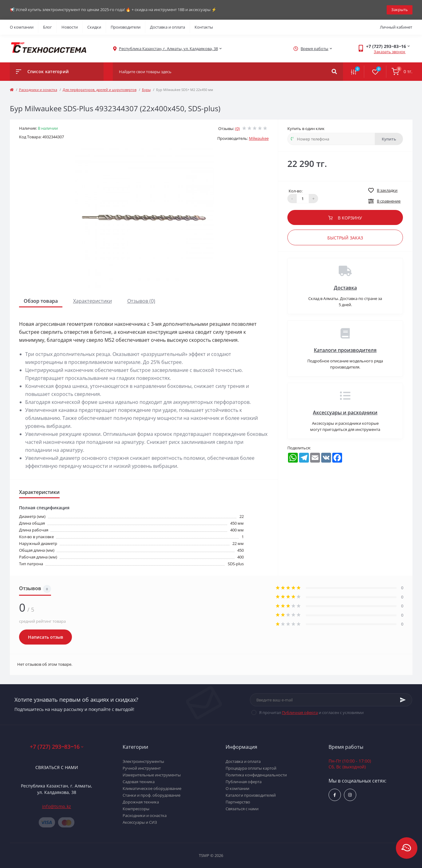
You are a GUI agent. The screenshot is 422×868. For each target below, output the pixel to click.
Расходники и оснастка (38, 90)
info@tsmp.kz (57, 806)
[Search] (334, 72)
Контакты (204, 27)
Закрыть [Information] (400, 10)
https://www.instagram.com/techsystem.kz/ (350, 795)
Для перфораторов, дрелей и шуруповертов (100, 90)
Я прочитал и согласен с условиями (311, 712)
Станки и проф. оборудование (152, 795)
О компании (22, 27)
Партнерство (238, 802)
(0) (237, 128)
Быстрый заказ (345, 238)
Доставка (345, 288)
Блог (47, 27)
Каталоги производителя (345, 350)
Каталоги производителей (251, 795)
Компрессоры (136, 809)
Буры (146, 90)
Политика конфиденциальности (256, 775)
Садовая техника (139, 782)
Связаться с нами (57, 767)
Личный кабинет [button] (396, 27)
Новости (70, 27)
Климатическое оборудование (152, 788)
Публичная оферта (300, 712)
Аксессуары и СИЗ (140, 822)
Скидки (94, 27)
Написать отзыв (45, 637)
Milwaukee (259, 138)
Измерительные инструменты (152, 775)
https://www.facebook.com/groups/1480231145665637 (335, 795)
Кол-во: (296, 191)
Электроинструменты (143, 761)
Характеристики (93, 301)
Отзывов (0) (141, 301)
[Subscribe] (403, 700)
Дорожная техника (141, 802)
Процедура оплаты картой (251, 768)
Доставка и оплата (168, 27)
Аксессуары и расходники (345, 412)
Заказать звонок (390, 52)
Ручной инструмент (142, 768)
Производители (126, 27)
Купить (389, 139)
